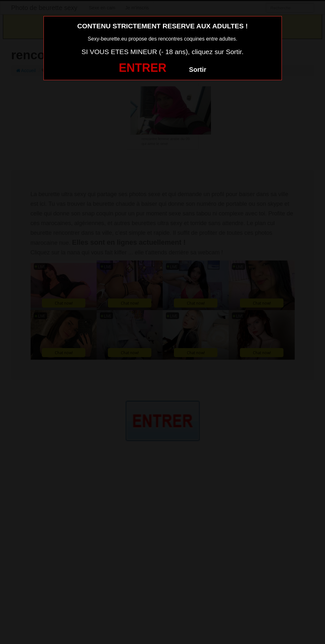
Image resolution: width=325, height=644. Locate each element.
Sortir (198, 70)
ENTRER (143, 68)
